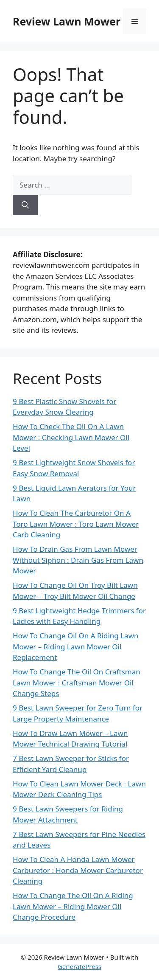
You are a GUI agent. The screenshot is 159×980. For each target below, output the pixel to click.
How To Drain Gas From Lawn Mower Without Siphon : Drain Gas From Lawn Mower (78, 560)
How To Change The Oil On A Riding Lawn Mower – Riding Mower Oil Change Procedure (73, 906)
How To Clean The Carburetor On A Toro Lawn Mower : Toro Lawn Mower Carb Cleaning (76, 524)
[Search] (25, 205)
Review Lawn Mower (67, 21)
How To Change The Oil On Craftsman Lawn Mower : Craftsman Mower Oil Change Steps (77, 682)
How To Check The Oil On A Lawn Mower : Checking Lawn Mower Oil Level (71, 437)
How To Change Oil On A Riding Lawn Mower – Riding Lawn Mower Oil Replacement (76, 646)
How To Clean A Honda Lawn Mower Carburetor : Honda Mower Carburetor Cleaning (78, 870)
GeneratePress (79, 966)
